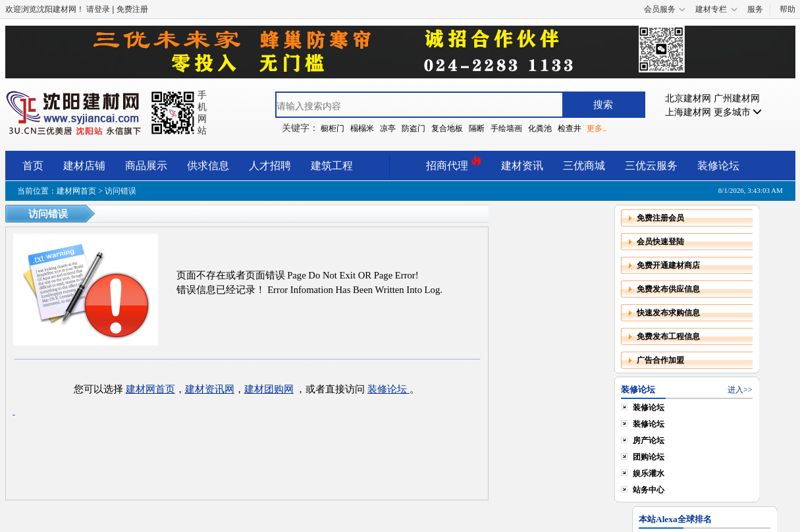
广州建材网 (737, 98)
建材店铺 (84, 166)
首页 (33, 166)
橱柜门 (333, 128)
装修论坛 (718, 166)
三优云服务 (651, 166)
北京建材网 (688, 98)
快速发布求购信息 (668, 313)
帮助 (787, 9)
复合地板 (447, 128)
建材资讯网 (210, 389)
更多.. (597, 128)
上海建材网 (688, 112)
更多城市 (738, 112)
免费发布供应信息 (668, 289)
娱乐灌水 (649, 473)
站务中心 (649, 490)
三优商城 (584, 166)
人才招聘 (270, 166)
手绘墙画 (506, 128)
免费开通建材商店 (668, 265)
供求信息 (208, 166)
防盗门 (413, 128)
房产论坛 (649, 440)
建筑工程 (332, 166)
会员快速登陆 (660, 242)
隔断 (477, 128)
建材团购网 (269, 389)
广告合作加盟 (660, 360)
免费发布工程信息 (668, 336)
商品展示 (146, 166)
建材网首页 (76, 191)
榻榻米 (362, 128)
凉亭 (388, 128)
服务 (755, 9)
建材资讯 (522, 166)
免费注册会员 (660, 218)
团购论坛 (649, 457)
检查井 (570, 128)
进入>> (740, 390)
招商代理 (454, 164)
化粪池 (540, 128)
